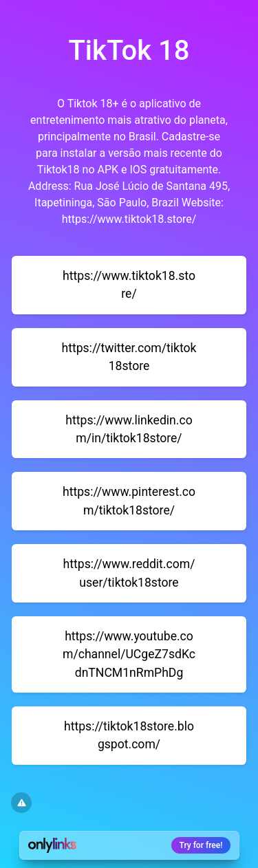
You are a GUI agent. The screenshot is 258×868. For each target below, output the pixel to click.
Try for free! (201, 845)
